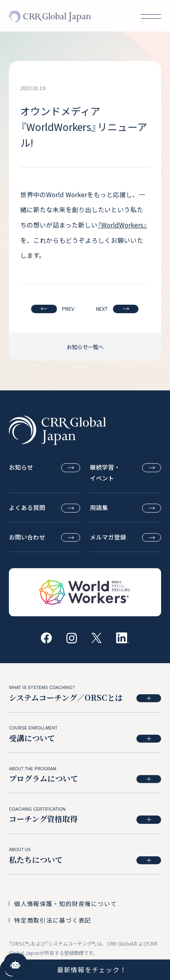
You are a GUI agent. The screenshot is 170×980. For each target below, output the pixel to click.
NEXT (117, 309)
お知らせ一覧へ (85, 347)
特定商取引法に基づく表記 (53, 920)
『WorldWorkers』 (122, 225)
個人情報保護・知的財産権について (66, 903)
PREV (53, 309)
